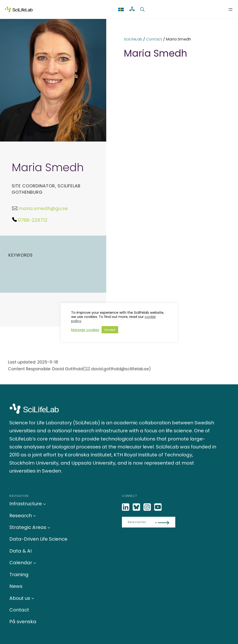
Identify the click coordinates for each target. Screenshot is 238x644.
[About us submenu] (33, 598)
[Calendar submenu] (35, 563)
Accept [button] (110, 330)
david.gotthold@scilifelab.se (120, 369)
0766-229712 (33, 220)
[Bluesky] (137, 507)
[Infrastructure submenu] (44, 504)
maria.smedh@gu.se (43, 208)
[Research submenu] (34, 516)
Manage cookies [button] (85, 330)
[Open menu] (231, 9)
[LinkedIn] (126, 507)
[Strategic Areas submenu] (49, 527)
